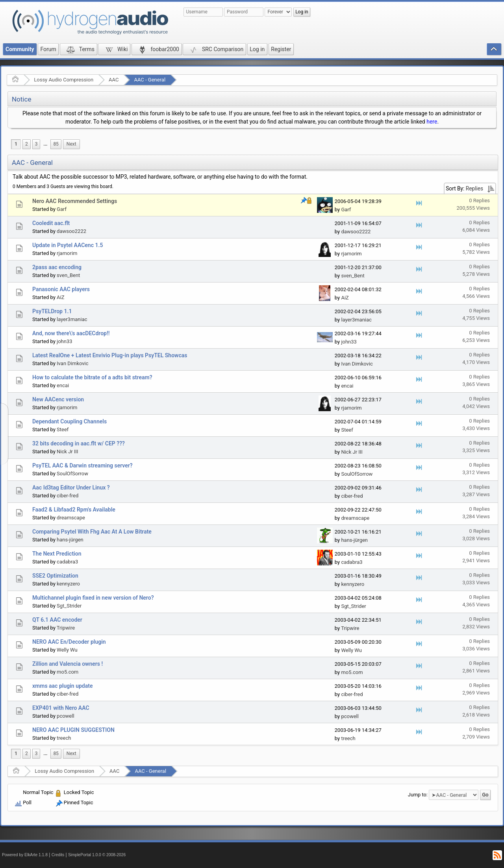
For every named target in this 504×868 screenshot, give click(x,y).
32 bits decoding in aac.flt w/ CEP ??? (79, 443)
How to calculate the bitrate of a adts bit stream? (92, 377)
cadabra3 (67, 562)
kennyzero (68, 584)
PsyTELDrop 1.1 (52, 311)
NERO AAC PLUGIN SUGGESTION (73, 730)
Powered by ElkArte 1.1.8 (25, 855)
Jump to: (418, 795)
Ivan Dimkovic (72, 363)
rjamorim (67, 253)
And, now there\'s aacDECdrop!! (71, 333)
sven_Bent (68, 275)
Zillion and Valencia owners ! (68, 664)
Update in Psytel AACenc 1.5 (68, 245)
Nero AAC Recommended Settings (75, 201)
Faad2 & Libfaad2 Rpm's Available (74, 510)
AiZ (60, 297)
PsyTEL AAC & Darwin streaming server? (82, 465)
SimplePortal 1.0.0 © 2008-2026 (97, 855)
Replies (474, 188)
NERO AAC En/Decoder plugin (69, 642)
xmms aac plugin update (62, 686)
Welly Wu (67, 650)
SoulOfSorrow (72, 474)
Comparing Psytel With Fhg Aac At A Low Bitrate (92, 532)
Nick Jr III (67, 452)
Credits (58, 855)
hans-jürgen (70, 540)
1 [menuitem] (16, 144)
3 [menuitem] (36, 144)
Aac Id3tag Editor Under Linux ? (71, 488)
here (432, 122)
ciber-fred (68, 496)
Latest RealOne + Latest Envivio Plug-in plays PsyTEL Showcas (110, 355)
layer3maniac (72, 319)
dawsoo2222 (71, 231)
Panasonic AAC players (61, 289)
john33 (64, 341)
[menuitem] (45, 144)
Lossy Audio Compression (64, 80)
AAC (114, 80)
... (45, 144)
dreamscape (71, 518)
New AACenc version (58, 399)
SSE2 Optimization (55, 576)
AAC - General (150, 80)
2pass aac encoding (57, 267)
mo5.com (68, 672)
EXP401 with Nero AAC (61, 708)
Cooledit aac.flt (51, 223)
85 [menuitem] (56, 144)
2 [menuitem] (27, 144)
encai (63, 385)
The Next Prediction (57, 554)
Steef (63, 429)
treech (64, 738)
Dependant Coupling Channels (69, 421)
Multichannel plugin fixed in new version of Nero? (93, 598)
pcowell (66, 716)
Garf (62, 209)
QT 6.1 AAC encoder (57, 620)
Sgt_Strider (69, 606)
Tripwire (66, 628)
